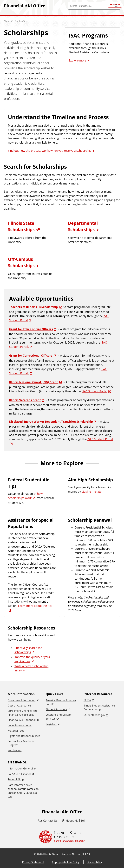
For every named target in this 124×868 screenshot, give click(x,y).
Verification (15, 750)
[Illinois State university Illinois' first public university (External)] (62, 837)
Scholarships (21, 21)
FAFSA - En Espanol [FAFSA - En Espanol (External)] (19, 774)
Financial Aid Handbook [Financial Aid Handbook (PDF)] (22, 720)
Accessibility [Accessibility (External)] (95, 862)
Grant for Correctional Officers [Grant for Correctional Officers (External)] (31, 355)
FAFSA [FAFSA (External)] (87, 700)
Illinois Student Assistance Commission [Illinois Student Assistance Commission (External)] (99, 707)
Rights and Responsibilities (24, 736)
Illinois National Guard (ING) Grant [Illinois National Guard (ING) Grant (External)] (34, 382)
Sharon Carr (15, 793)
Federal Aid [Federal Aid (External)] (15, 779)
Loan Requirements (20, 725)
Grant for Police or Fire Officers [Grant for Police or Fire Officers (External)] (31, 329)
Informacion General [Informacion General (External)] (20, 768)
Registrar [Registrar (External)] (51, 724)
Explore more (78, 60)
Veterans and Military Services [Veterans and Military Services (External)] (59, 717)
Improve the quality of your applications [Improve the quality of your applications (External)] (32, 659)
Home (7, 21)
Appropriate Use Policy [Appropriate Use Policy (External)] (66, 862)
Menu (117, 4)
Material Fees (16, 731)
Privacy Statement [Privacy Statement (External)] (33, 862)
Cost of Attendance (19, 706)
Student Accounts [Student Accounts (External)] (56, 709)
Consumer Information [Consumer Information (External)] (22, 700)
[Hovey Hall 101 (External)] (73, 821)
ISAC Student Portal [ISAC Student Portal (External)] (94, 391)
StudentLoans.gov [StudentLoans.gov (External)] (94, 715)
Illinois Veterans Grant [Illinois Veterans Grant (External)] (25, 400)
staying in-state (92, 492)
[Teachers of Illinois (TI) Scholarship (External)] (36, 307)
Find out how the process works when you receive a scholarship (50, 151)
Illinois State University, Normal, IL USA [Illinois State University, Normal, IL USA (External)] (67, 854)
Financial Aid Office (25, 6)
